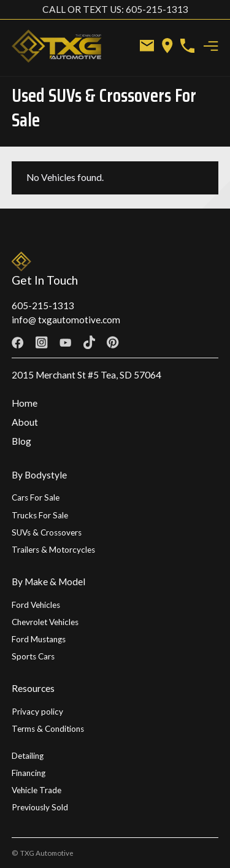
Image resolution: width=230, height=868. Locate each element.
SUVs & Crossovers (47, 532)
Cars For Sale (36, 497)
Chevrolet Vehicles (45, 622)
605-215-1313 (43, 305)
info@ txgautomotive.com (66, 320)
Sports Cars (33, 656)
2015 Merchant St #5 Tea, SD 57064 (86, 375)
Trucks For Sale (40, 515)
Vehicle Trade (36, 790)
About (25, 422)
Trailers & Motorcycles (53, 550)
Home (25, 403)
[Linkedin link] (160, 343)
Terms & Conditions (48, 729)
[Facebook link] (17, 343)
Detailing (28, 756)
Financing (29, 773)
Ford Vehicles (36, 605)
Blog (21, 441)
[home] (61, 46)
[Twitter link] (136, 343)
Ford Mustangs (39, 639)
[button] (211, 46)
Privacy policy (37, 712)
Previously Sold (40, 807)
